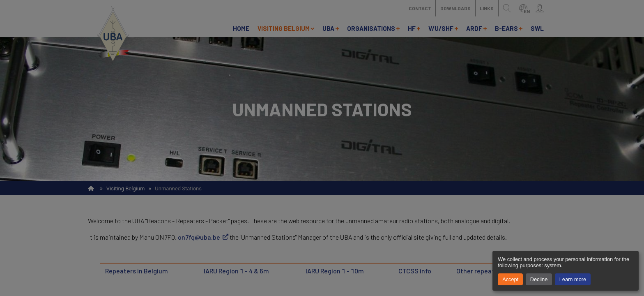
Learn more (573, 279)
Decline (539, 279)
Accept (510, 279)
